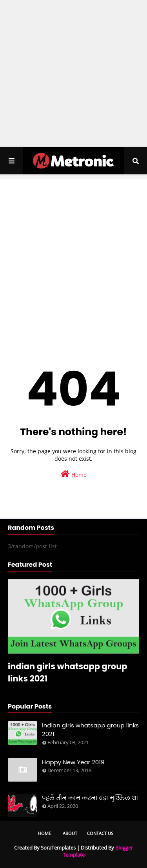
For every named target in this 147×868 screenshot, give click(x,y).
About (70, 833)
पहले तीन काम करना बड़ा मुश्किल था (90, 798)
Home (74, 474)
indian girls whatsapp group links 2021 (68, 672)
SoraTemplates (58, 848)
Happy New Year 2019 (73, 762)
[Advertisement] (73, 74)
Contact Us (100, 833)
